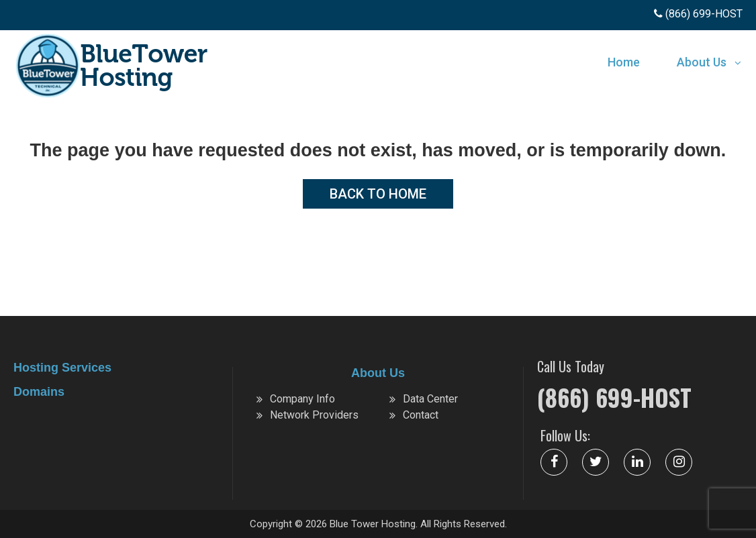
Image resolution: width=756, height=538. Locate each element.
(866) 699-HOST (614, 397)
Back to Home (378, 194)
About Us (702, 62)
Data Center (430, 399)
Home (624, 62)
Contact (421, 415)
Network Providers (314, 415)
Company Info (302, 399)
